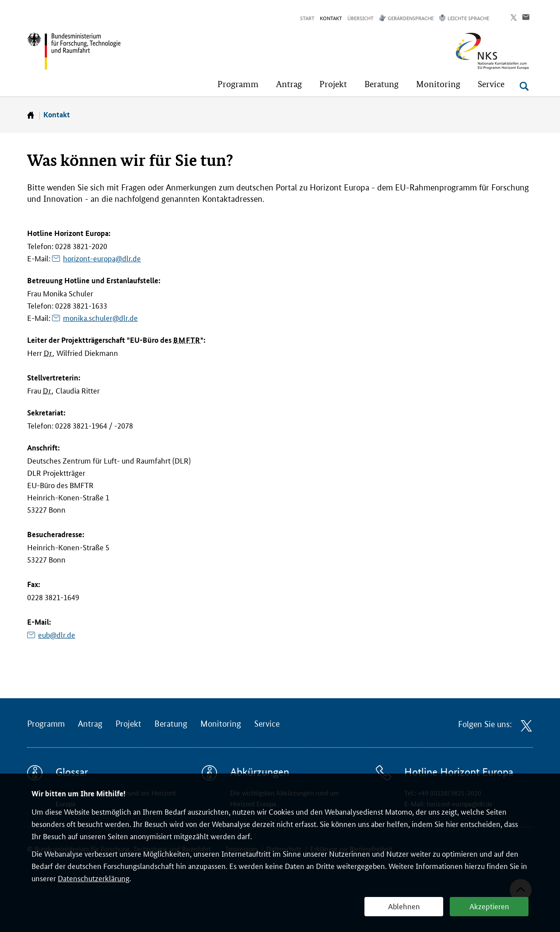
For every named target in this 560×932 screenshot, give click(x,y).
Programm (46, 724)
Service (267, 724)
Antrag (90, 724)
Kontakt (331, 18)
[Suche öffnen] (524, 86)
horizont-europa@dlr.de (102, 258)
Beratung (171, 724)
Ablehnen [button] (404, 906)
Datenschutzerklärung (94, 878)
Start (307, 18)
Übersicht (360, 18)
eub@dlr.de (57, 634)
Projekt (128, 724)
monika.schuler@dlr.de (100, 317)
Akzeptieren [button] (489, 906)
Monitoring (221, 724)
